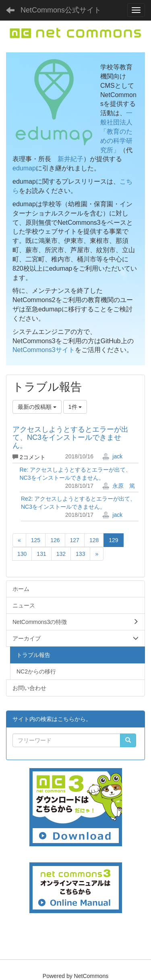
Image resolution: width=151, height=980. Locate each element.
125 (36, 540)
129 (113, 540)
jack (112, 456)
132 (61, 554)
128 (94, 540)
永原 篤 (118, 486)
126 (55, 540)
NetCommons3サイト (44, 350)
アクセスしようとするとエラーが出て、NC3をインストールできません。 (70, 437)
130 (22, 554)
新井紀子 (70, 159)
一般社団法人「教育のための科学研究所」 (116, 131)
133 (80, 554)
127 (75, 540)
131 (41, 554)
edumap (24, 168)
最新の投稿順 (37, 407)
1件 (75, 407)
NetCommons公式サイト (61, 10)
